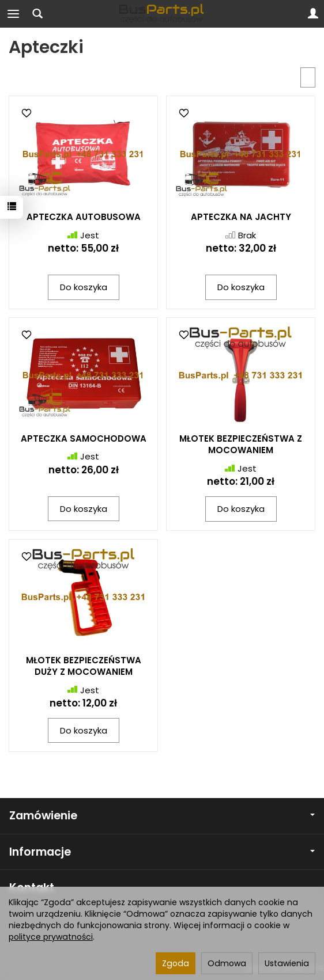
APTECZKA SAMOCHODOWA (84, 438)
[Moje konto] (313, 14)
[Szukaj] (37, 14)
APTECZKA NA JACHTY (241, 217)
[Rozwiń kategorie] (13, 14)
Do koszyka (84, 287)
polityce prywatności (51, 937)
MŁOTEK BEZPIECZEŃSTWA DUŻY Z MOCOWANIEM (84, 666)
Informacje (162, 852)
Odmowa (227, 963)
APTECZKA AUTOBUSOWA (84, 217)
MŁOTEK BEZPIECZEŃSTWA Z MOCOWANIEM (241, 444)
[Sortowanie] (308, 77)
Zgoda (176, 963)
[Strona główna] (162, 14)
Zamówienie (162, 816)
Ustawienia (287, 963)
